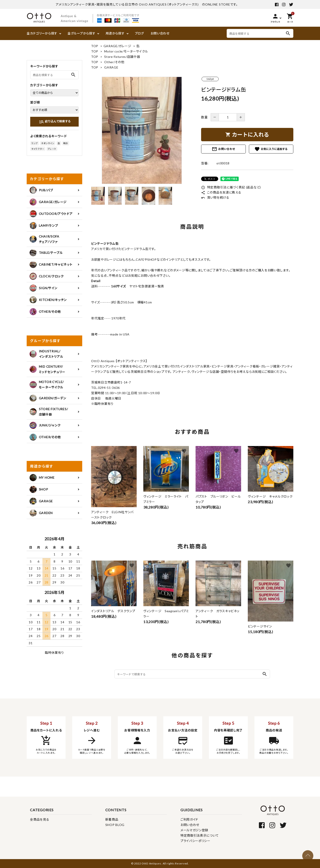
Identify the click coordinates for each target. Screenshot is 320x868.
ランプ (35, 143)
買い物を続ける (215, 197)
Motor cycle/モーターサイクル (126, 51)
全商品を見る (40, 819)
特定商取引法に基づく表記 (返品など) (231, 187)
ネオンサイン (48, 143)
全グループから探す (81, 33)
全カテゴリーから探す (42, 33)
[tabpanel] (142, 130)
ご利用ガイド (189, 819)
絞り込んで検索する (55, 122)
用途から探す (115, 33)
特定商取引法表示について (200, 835)
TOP (95, 46)
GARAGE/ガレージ (117, 46)
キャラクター (38, 149)
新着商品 (112, 819)
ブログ (139, 33)
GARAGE (111, 67)
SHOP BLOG (115, 825)
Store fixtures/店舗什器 (122, 57)
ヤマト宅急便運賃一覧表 (145, 286)
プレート (52, 149)
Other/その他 (114, 62)
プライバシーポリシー (195, 841)
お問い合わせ (160, 33)
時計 (66, 143)
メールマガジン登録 (194, 830)
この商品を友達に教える (221, 192)
